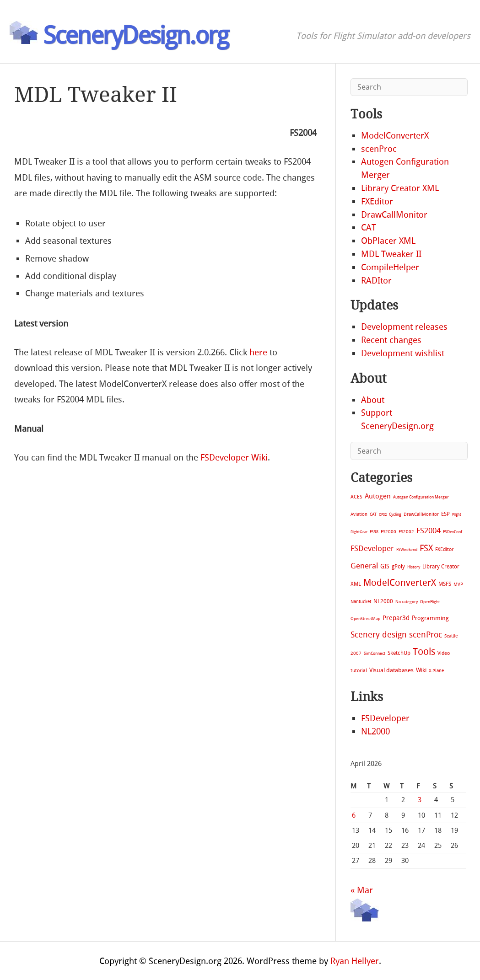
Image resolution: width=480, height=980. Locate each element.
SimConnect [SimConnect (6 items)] (375, 653)
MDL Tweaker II (391, 254)
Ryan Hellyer (355, 961)
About (373, 400)
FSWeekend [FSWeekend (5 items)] (407, 550)
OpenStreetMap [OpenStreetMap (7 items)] (365, 619)
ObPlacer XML (388, 241)
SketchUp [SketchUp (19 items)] (399, 653)
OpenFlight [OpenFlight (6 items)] (430, 602)
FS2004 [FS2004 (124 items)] (429, 530)
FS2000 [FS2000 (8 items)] (388, 532)
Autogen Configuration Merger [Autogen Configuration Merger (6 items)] (421, 497)
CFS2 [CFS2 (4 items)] (383, 515)
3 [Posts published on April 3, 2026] (420, 800)
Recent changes (391, 340)
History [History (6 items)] (414, 567)
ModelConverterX (395, 136)
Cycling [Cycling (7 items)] (395, 514)
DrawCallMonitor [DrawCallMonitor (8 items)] (421, 514)
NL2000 (375, 731)
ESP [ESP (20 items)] (445, 514)
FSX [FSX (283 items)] (426, 548)
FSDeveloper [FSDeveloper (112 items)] (372, 548)
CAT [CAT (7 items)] (373, 514)
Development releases (404, 327)
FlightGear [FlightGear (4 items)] (359, 532)
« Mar (362, 890)
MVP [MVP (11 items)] (458, 584)
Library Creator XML (400, 188)
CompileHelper (390, 267)
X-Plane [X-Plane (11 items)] (436, 671)
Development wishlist (403, 353)
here (258, 352)
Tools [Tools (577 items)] (424, 652)
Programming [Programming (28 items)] (430, 618)
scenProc (379, 149)
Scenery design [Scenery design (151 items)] (379, 635)
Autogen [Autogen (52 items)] (378, 496)
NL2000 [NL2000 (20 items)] (383, 601)
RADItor (376, 281)
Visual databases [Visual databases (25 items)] (391, 670)
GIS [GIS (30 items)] (385, 566)
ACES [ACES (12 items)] (356, 497)
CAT (369, 228)
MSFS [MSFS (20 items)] (445, 584)
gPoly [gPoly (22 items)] (398, 567)
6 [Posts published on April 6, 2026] (354, 815)
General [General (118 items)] (364, 566)
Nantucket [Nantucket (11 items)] (361, 602)
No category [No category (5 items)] (407, 602)
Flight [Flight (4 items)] (457, 515)
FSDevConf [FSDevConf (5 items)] (453, 532)
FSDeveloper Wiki (234, 458)
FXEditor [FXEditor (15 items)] (444, 549)
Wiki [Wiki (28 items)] (421, 670)
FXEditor (377, 201)
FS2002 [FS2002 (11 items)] (406, 532)
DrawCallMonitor (394, 215)
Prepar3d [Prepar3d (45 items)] (396, 618)
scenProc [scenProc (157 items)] (426, 635)
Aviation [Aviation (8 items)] (359, 514)
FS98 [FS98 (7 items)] (374, 532)
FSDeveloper (385, 718)
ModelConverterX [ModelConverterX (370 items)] (400, 583)
